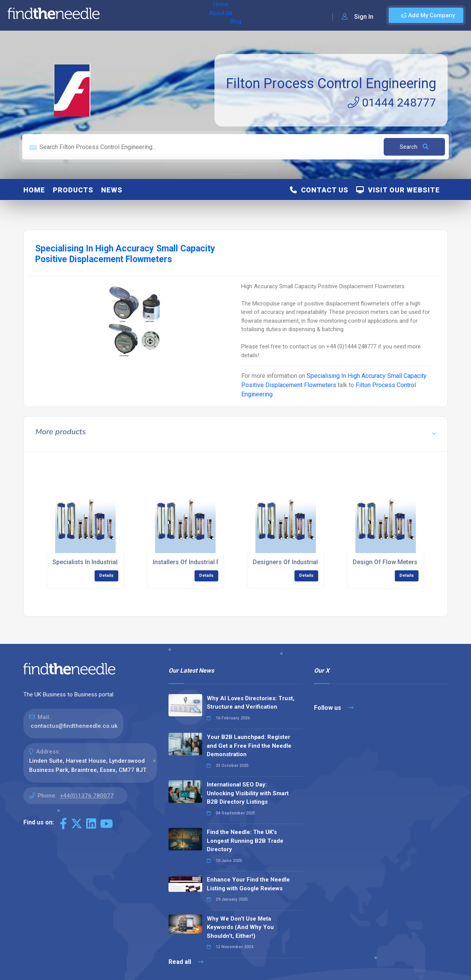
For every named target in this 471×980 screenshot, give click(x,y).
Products (73, 190)
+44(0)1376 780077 (87, 796)
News (112, 190)
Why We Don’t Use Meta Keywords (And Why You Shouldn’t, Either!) (240, 927)
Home (116, 15)
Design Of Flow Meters (385, 562)
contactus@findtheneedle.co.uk (74, 726)
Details (106, 575)
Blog (172, 15)
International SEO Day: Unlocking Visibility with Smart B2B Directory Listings (248, 793)
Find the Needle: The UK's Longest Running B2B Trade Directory (245, 841)
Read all (186, 962)
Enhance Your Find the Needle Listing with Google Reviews (248, 884)
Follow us (334, 708)
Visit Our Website (398, 190)
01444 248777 (392, 103)
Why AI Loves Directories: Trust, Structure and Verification (251, 703)
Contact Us (319, 190)
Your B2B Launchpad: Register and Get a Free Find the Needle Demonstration (249, 746)
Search (414, 147)
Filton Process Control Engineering (331, 84)
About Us (145, 15)
